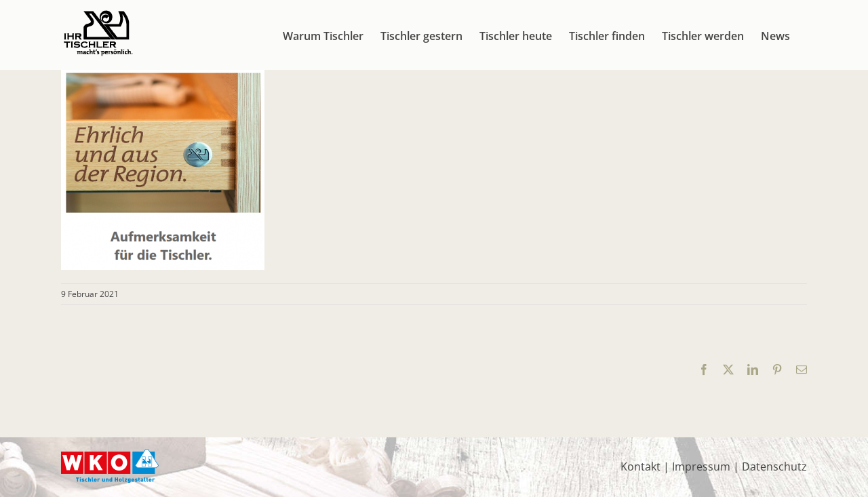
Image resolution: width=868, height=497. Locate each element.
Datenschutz (774, 466)
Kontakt (640, 466)
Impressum (701, 466)
